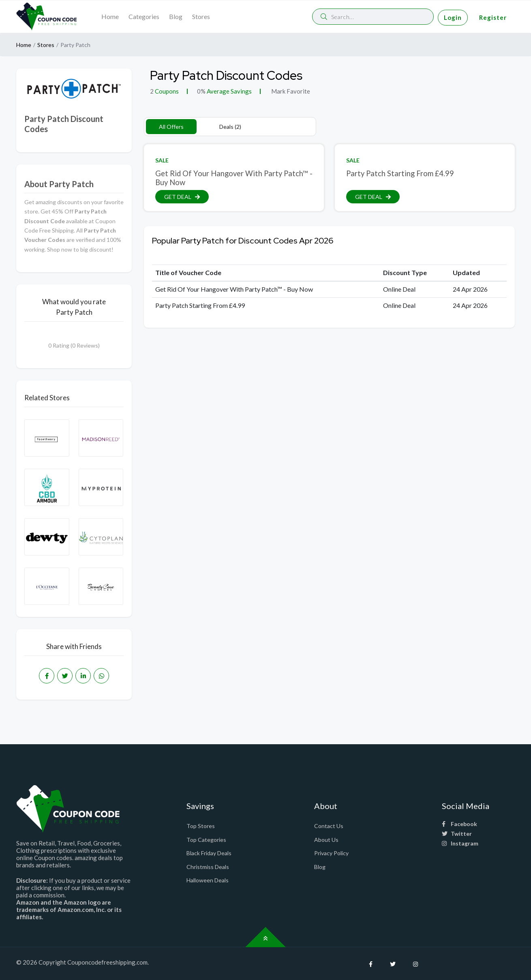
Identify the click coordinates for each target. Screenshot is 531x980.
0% (201, 91)
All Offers (171, 127)
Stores (201, 16)
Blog (176, 16)
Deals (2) (230, 127)
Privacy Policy (331, 853)
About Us (326, 840)
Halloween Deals (208, 880)
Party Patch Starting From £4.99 (400, 173)
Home (110, 16)
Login (453, 17)
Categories (144, 16)
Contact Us (329, 826)
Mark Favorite (290, 91)
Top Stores (201, 826)
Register (493, 17)
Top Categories (206, 840)
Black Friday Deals (209, 853)
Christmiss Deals (208, 867)
